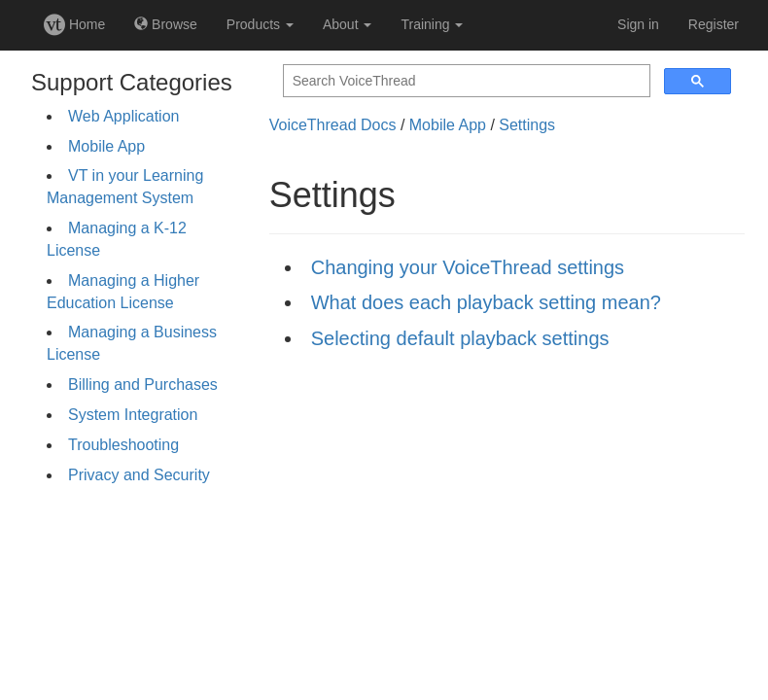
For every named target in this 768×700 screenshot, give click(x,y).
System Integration (133, 415)
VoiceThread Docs (333, 125)
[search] (465, 81)
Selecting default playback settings (460, 338)
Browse (166, 24)
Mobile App (106, 146)
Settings (527, 125)
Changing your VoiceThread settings (468, 267)
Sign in (638, 24)
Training (432, 24)
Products (260, 24)
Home (74, 24)
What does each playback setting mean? (486, 302)
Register (714, 24)
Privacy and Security (139, 475)
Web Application (123, 116)
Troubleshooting (123, 445)
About (347, 24)
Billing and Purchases (143, 385)
